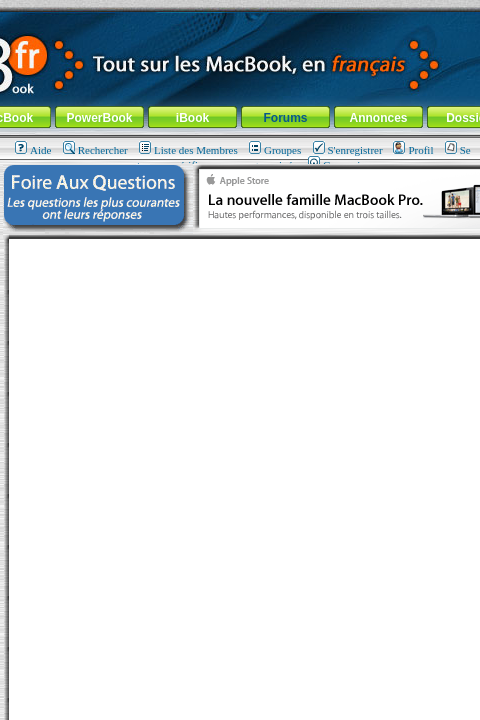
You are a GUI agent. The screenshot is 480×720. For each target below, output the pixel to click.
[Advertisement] (240, 479)
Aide (33, 150)
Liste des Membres (188, 150)
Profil (413, 150)
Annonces (378, 118)
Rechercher (95, 150)
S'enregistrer (348, 150)
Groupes (275, 150)
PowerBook (99, 118)
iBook (192, 118)
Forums (285, 118)
